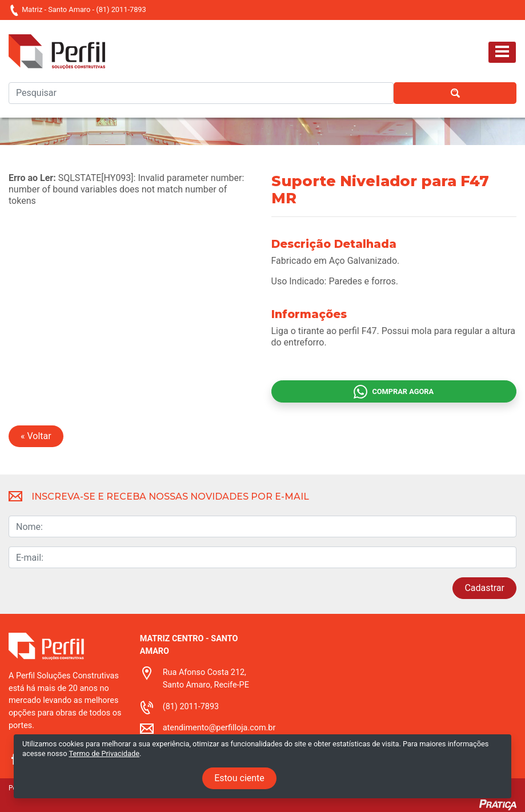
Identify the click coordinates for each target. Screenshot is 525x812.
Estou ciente (239, 778)
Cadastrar (484, 588)
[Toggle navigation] (502, 52)
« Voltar (36, 436)
